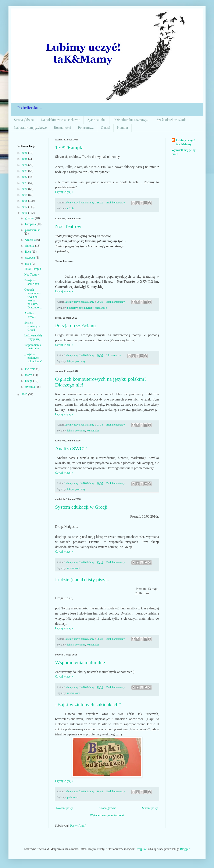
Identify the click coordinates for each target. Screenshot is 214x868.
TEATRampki (69, 147)
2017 (25, 207)
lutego (29, 381)
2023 (25, 171)
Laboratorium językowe (30, 128)
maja (28, 264)
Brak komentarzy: (116, 203)
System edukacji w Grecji (81, 507)
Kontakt (123, 128)
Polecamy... (86, 128)
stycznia (30, 387)
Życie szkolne (97, 120)
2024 (25, 165)
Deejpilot (141, 849)
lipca (28, 252)
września (31, 240)
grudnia (30, 218)
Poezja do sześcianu (75, 326)
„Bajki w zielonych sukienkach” (88, 704)
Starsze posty (150, 808)
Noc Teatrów (68, 226)
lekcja (70, 361)
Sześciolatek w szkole (171, 120)
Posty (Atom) (78, 826)
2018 (25, 201)
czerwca (30, 258)
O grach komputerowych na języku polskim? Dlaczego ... (33, 299)
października (33, 230)
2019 (25, 195)
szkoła (71, 209)
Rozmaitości (62, 128)
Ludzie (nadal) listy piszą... (83, 580)
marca (29, 375)
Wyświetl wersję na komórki (107, 815)
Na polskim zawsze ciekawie (60, 120)
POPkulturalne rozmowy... (131, 120)
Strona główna (24, 120)
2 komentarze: (114, 355)
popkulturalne (86, 308)
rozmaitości (101, 308)
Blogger (185, 849)
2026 (25, 153)
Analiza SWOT (71, 448)
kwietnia (31, 369)
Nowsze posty (65, 808)
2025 (25, 159)
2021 (25, 183)
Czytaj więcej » (64, 192)
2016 (25, 213)
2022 (25, 177)
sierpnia (30, 246)
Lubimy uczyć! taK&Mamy (185, 142)
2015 (25, 394)
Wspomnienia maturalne (80, 662)
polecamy (72, 308)
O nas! (105, 128)
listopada (31, 224)
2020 (25, 189)
